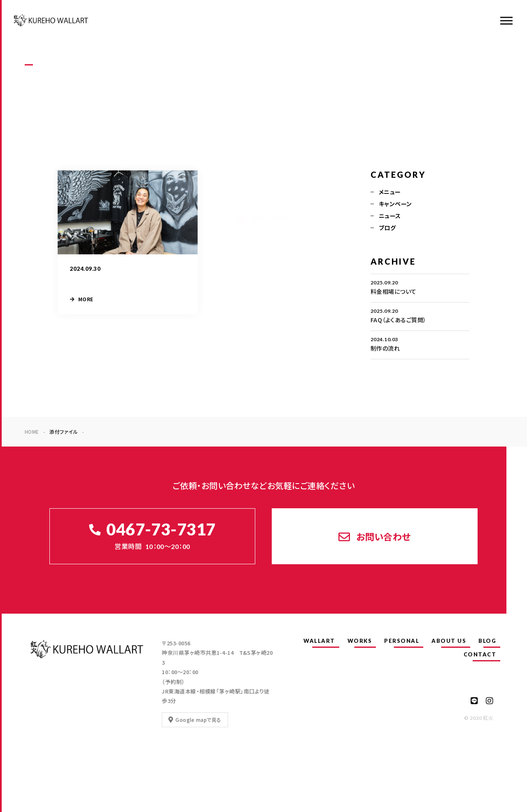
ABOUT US (449, 641)
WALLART (319, 641)
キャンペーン (395, 204)
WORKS (360, 641)
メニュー (390, 192)
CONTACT (480, 654)
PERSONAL (402, 641)
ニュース (390, 216)
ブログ (387, 228)
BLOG (487, 641)
